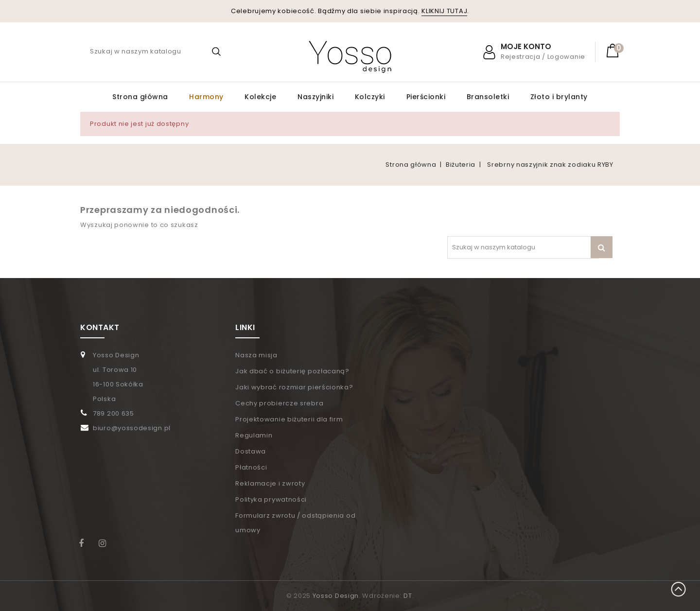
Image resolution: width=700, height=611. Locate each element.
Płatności (251, 467)
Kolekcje (260, 97)
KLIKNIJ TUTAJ (444, 11)
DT (408, 596)
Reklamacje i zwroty (270, 483)
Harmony (206, 97)
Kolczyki (370, 97)
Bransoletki (488, 97)
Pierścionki (426, 97)
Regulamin (254, 435)
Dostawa (251, 451)
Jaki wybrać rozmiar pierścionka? (294, 387)
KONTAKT (100, 327)
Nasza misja (256, 355)
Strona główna (140, 97)
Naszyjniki (315, 97)
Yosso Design (336, 596)
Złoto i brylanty (559, 97)
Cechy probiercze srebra (279, 403)
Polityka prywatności (271, 499)
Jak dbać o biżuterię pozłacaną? (292, 371)
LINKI (245, 327)
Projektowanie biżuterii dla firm (289, 419)
